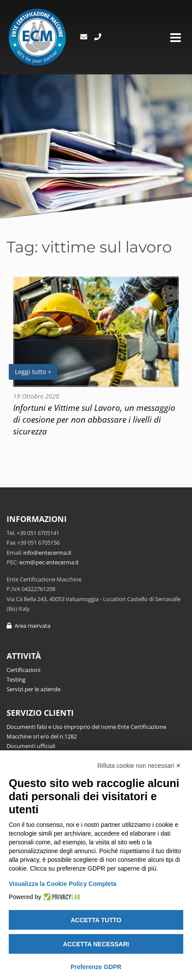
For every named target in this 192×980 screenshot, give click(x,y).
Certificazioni (23, 670)
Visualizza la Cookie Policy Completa (63, 884)
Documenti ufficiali (31, 746)
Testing (16, 679)
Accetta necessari (96, 944)
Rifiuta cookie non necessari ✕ (139, 766)
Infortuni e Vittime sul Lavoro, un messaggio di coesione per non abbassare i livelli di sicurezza (94, 419)
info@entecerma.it (47, 553)
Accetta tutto (96, 920)
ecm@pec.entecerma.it (49, 562)
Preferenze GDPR (96, 967)
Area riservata (28, 626)
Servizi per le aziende (34, 689)
